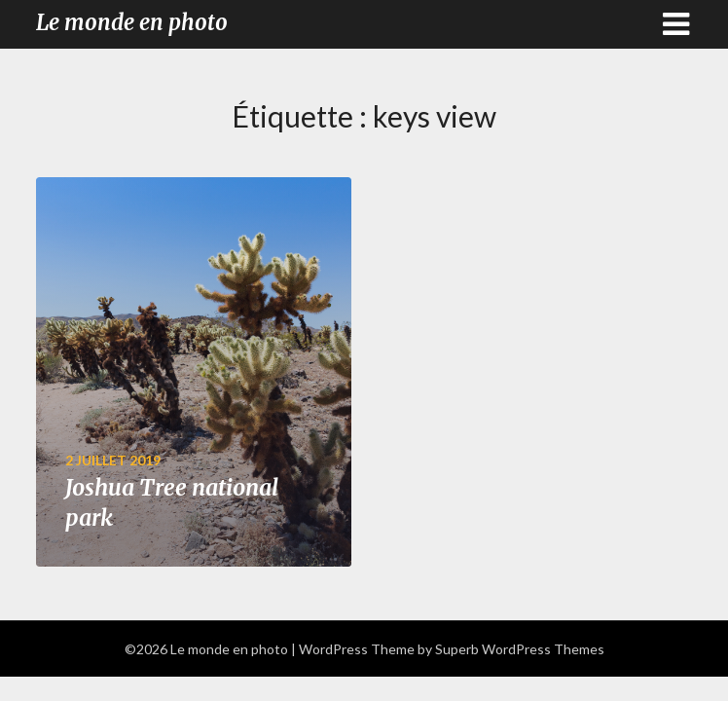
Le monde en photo (132, 22)
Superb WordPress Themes (520, 649)
